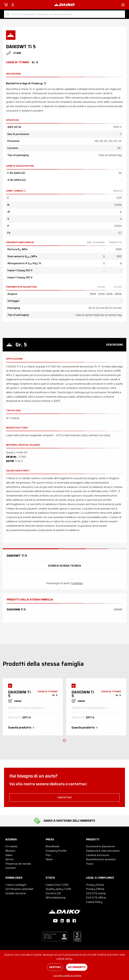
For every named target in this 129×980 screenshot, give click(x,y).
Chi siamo (11, 846)
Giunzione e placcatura (100, 846)
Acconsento (77, 967)
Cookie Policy (94, 902)
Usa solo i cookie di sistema (67, 975)
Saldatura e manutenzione (103, 851)
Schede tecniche (16, 893)
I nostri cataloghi (16, 885)
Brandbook (53, 846)
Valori (9, 855)
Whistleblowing (56, 898)
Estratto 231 (53, 893)
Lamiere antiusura (98, 855)
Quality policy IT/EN (58, 889)
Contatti (11, 868)
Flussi (90, 864)
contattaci (64, 797)
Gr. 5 (21, 345)
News (49, 859)
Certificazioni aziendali (19, 889)
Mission (10, 851)
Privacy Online (95, 885)
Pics (48, 855)
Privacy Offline (95, 889)
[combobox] (64, 14)
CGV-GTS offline (96, 898)
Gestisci (55, 967)
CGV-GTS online (96, 893)
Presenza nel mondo (18, 864)
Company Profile (56, 851)
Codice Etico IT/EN (57, 885)
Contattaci (77, 583)
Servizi (9, 859)
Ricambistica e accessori (101, 859)
